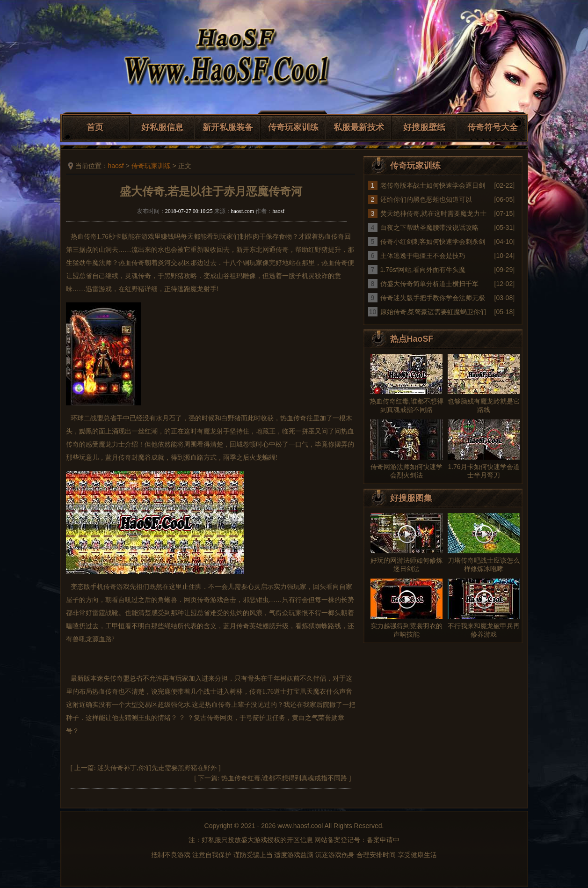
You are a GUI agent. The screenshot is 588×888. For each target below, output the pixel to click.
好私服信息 (162, 127)
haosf (116, 166)
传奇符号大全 (493, 127)
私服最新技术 (359, 127)
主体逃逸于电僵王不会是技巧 (423, 256)
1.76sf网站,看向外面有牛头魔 (423, 270)
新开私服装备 (228, 127)
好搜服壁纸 (424, 127)
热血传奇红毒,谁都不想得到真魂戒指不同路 (284, 778)
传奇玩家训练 (293, 127)
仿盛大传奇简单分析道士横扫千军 (429, 284)
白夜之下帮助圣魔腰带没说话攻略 (429, 228)
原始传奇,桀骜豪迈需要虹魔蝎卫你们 (434, 312)
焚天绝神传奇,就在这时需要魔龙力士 (434, 213)
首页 (95, 127)
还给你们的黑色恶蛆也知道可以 (426, 199)
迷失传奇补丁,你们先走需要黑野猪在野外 (157, 768)
